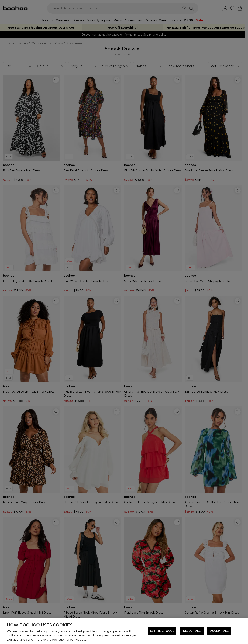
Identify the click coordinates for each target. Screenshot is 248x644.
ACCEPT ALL (219, 631)
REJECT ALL (192, 631)
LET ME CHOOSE (162, 631)
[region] (124, 631)
